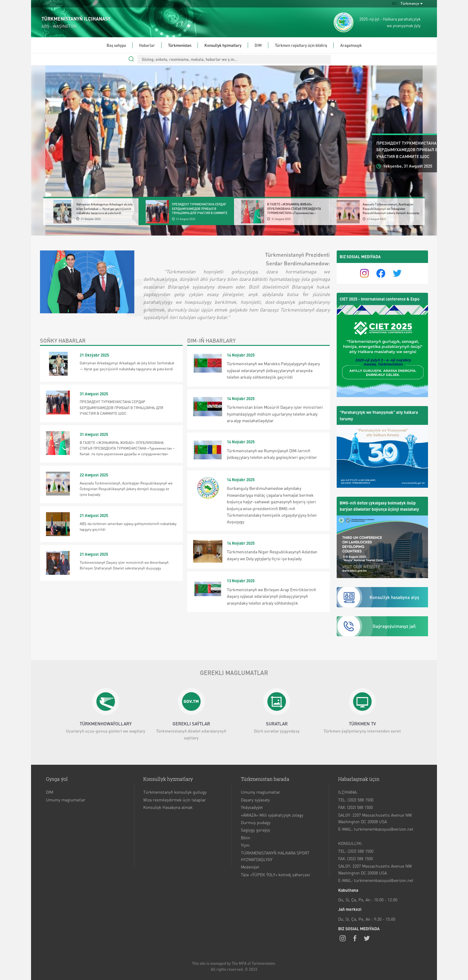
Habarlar (147, 45)
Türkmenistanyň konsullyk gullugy (175, 792)
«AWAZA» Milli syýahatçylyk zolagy (272, 815)
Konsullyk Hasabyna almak (168, 807)
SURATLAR (277, 724)
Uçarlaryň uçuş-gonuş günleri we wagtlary (106, 731)
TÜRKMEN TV (362, 724)
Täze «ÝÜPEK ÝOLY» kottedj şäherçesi (275, 874)
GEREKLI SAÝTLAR (191, 724)
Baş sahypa (116, 45)
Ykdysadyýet (252, 807)
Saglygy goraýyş (255, 830)
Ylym (245, 845)
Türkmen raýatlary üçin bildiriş (301, 45)
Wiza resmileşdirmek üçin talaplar (175, 800)
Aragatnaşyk (351, 45)
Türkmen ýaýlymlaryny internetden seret (362, 731)
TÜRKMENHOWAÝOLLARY (106, 724)
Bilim (245, 837)
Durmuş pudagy (256, 822)
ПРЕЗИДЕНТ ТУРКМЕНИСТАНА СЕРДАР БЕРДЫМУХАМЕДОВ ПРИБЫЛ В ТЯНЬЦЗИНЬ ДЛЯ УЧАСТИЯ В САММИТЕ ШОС (121, 407)
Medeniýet (250, 867)
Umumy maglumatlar (66, 800)
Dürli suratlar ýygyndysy (277, 731)
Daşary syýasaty (255, 800)
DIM (258, 45)
